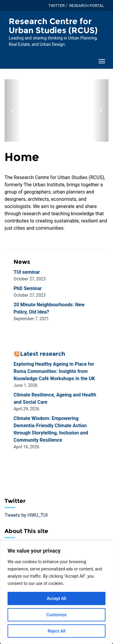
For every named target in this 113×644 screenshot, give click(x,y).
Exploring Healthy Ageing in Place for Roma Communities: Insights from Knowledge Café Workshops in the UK (54, 371)
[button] (12, 110)
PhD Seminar (28, 288)
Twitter (57, 6)
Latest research (43, 354)
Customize (56, 615)
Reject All (56, 631)
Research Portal (87, 6)
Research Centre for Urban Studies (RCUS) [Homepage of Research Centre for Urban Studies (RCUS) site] (53, 26)
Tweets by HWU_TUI (26, 515)
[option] (56, 110)
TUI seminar (27, 272)
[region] (56, 592)
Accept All (57, 598)
